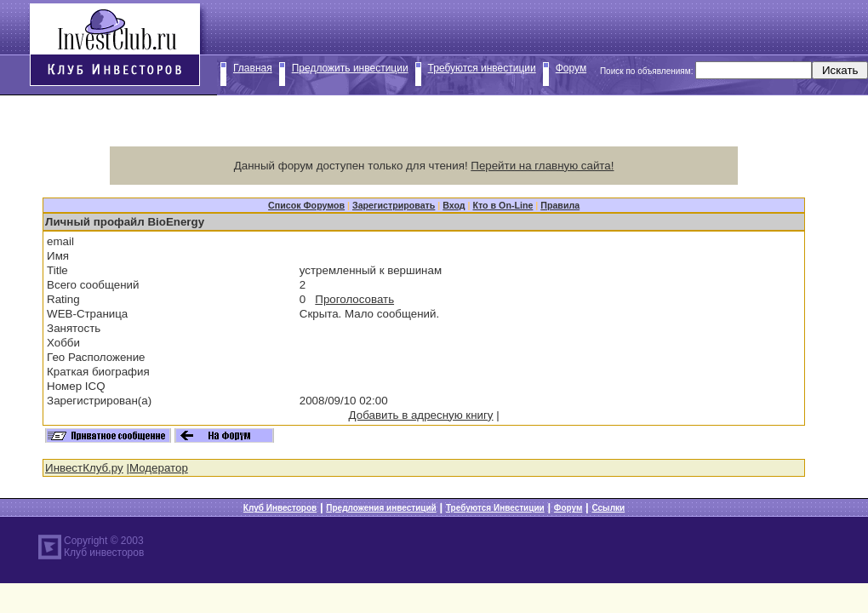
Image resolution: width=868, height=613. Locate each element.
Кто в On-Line (503, 205)
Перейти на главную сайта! (542, 166)
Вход (454, 205)
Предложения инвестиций (381, 508)
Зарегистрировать (394, 205)
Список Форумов (306, 205)
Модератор (159, 468)
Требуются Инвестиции (495, 508)
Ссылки (608, 508)
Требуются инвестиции (482, 68)
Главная (253, 68)
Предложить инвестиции (350, 68)
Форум (571, 68)
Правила (560, 205)
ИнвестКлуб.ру (84, 468)
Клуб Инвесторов (280, 508)
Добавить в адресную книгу (421, 415)
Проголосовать (354, 299)
